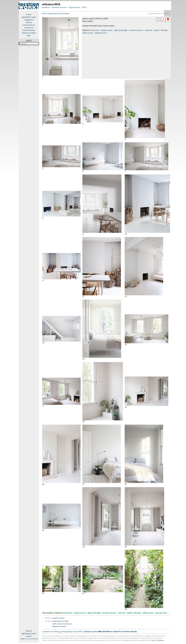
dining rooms (101, 33)
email (115, 631)
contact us (29, 28)
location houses (136, 30)
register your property (29, 639)
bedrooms (95, 30)
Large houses (58, 618)
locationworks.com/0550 (159, 13)
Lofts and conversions (62, 624)
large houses (75, 7)
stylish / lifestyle (161, 30)
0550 (84, 7)
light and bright (121, 30)
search (29, 636)
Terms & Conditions (157, 640)
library (29, 22)
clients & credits (29, 33)
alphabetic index (29, 17)
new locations (29, 25)
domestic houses (59, 7)
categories (29, 20)
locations (46, 7)
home (29, 14)
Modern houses (59, 626)
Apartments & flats (61, 621)
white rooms (88, 33)
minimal (148, 30)
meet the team (29, 30)
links (29, 35)
